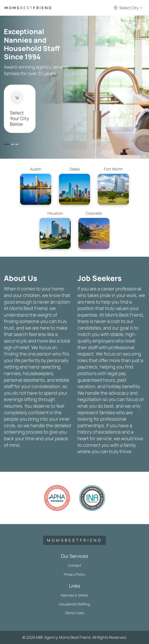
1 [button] (7, 144)
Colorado (94, 230)
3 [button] (17, 144)
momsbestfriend (74, 540)
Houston (55, 230)
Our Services (75, 556)
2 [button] (12, 144)
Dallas (74, 186)
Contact (75, 565)
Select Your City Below (19, 109)
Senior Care (74, 613)
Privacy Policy (75, 574)
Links (75, 586)
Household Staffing (74, 604)
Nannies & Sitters (74, 595)
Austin (36, 186)
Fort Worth (113, 186)
